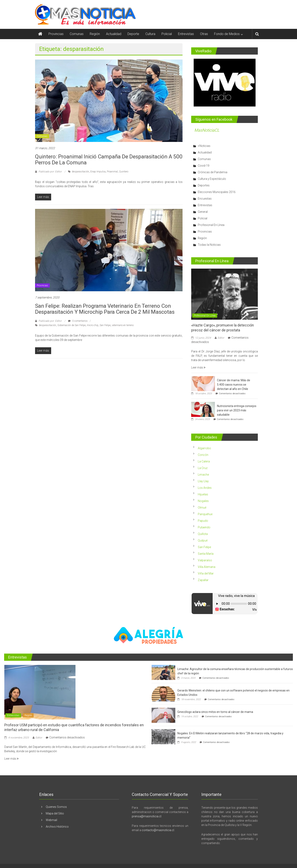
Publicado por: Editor (50, 172)
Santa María (206, 554)
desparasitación (80, 172)
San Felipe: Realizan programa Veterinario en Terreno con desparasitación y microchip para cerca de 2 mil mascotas (105, 309)
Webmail (51, 820)
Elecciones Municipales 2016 (217, 192)
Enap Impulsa (98, 172)
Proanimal (112, 172)
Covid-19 (204, 166)
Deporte (133, 34)
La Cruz (203, 468)
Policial (167, 34)
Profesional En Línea (211, 225)
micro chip (93, 325)
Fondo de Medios (227, 34)
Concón (203, 455)
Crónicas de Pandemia (213, 172)
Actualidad (114, 34)
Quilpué (203, 540)
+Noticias (204, 146)
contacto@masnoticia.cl (158, 830)
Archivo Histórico (57, 827)
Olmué (202, 508)
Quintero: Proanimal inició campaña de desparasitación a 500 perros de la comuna (109, 160)
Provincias (56, 34)
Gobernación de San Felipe (71, 325)
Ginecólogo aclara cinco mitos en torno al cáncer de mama (215, 712)
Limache (203, 475)
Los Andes (205, 488)
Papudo (203, 521)
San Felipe (105, 325)
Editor (221, 338)
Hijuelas (203, 494)
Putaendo (204, 527)
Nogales (203, 501)
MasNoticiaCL (207, 130)
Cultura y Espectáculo (212, 179)
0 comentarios (78, 321)
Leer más (198, 367)
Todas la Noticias (209, 245)
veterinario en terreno (123, 325)
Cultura (150, 34)
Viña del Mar (206, 573)
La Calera (204, 461)
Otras (204, 34)
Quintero (124, 172)
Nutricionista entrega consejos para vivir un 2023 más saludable (237, 410)
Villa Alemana (207, 567)
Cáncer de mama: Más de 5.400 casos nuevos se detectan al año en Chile (234, 385)
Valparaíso (205, 560)
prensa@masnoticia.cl (147, 816)
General (203, 212)
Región (95, 34)
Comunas (77, 34)
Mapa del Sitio (55, 813)
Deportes (204, 185)
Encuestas (205, 199)
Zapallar (203, 580)
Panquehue (205, 514)
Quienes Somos (56, 807)
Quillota (203, 534)
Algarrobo (204, 448)
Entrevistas (186, 34)
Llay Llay (203, 481)
